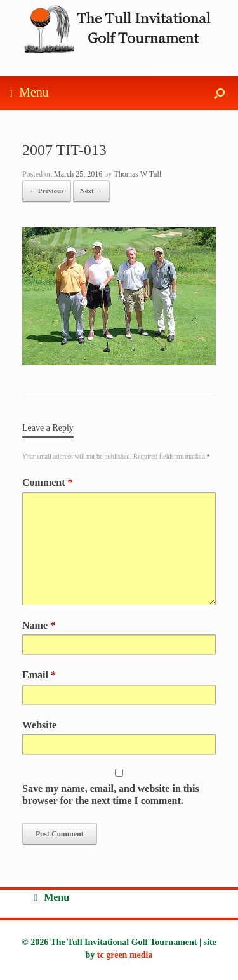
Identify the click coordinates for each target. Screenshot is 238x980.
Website (39, 725)
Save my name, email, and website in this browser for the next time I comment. (111, 795)
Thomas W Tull (137, 174)
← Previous (47, 191)
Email (39, 675)
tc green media (125, 955)
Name (39, 625)
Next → (91, 191)
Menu (29, 93)
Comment (48, 482)
